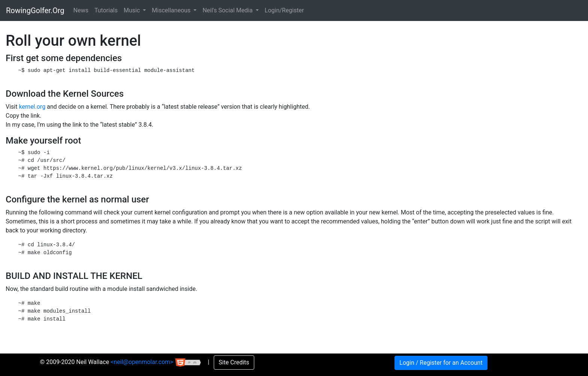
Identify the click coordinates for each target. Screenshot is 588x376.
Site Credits (234, 362)
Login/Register (284, 10)
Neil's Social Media (228, 10)
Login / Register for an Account (441, 363)
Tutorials (106, 10)
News (81, 10)
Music (133, 10)
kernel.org (32, 107)
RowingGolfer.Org (35, 10)
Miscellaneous (172, 10)
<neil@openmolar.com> (143, 362)
